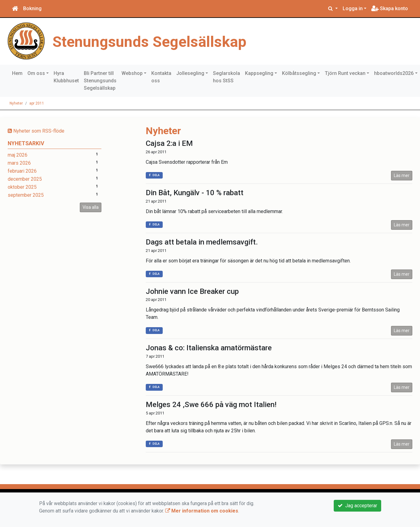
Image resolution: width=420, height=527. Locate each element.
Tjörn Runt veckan (345, 73)
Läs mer (402, 175)
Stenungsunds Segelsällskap (162, 41)
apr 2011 (37, 103)
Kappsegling (259, 73)
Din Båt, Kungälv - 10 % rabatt (195, 193)
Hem (17, 73)
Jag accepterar (357, 506)
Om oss (36, 73)
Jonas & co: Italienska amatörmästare (209, 348)
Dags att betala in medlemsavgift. (202, 242)
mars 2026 (19, 163)
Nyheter (16, 103)
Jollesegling (190, 73)
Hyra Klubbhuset (66, 77)
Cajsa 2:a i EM (169, 143)
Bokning (32, 8)
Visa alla (91, 207)
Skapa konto (390, 8)
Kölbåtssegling (299, 73)
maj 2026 (18, 155)
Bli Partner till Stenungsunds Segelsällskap (100, 81)
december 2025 (25, 179)
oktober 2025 (22, 187)
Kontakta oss (161, 77)
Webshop (132, 73)
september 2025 (26, 195)
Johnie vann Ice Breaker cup (192, 291)
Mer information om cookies (202, 511)
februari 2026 (22, 171)
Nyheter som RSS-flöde (36, 131)
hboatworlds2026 (394, 73)
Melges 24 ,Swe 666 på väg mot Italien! (211, 405)
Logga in (353, 8)
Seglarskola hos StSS (226, 77)
